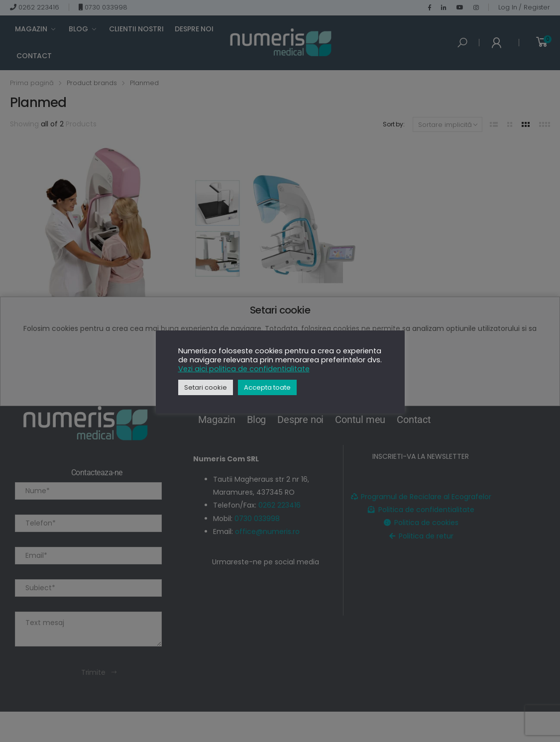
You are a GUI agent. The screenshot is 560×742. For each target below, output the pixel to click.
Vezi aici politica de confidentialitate (244, 369)
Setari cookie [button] (206, 387)
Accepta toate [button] (267, 387)
